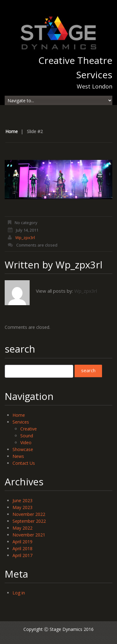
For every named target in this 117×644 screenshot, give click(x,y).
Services (21, 422)
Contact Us (24, 463)
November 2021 (29, 535)
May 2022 (22, 528)
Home (12, 131)
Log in (19, 593)
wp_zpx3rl (25, 238)
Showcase (23, 449)
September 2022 (29, 521)
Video (26, 442)
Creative (29, 429)
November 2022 (29, 514)
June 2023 (22, 500)
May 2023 (22, 507)
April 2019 (22, 542)
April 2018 (22, 548)
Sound (27, 436)
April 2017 (22, 555)
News (18, 456)
